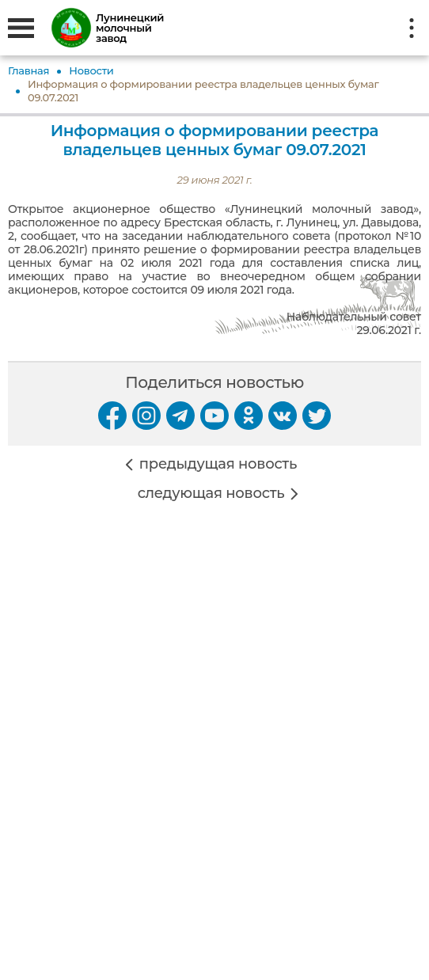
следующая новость (211, 494)
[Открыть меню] (21, 28)
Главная (28, 70)
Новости (91, 70)
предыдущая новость (218, 464)
